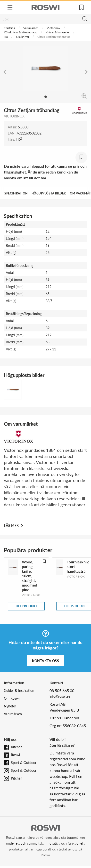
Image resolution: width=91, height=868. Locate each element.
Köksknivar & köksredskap (21, 32)
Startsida (9, 28)
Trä (6, 37)
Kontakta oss (45, 661)
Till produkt (26, 606)
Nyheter (10, 706)
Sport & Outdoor (24, 763)
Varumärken (31, 28)
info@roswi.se (60, 696)
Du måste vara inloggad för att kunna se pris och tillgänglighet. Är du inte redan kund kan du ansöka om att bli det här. (45, 172)
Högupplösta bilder (49, 193)
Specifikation (16, 193)
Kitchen (17, 747)
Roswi (15, 755)
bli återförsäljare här (64, 788)
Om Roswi (12, 698)
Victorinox (54, 28)
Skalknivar (23, 37)
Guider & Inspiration (19, 690)
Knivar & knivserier (58, 32)
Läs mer (12, 526)
